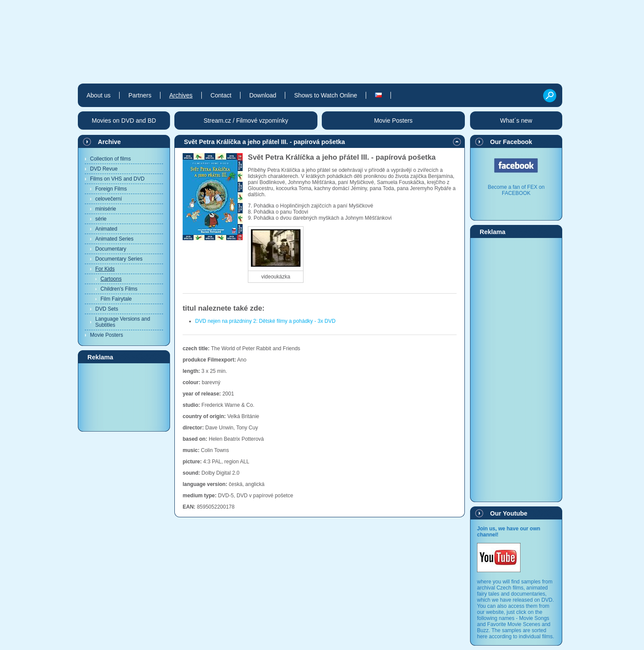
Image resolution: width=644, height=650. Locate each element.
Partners (140, 95)
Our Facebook (511, 142)
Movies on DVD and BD (124, 121)
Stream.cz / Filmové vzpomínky (246, 121)
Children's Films (119, 289)
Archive (109, 142)
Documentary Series (119, 259)
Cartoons (111, 279)
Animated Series (114, 239)
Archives (181, 95)
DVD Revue (104, 169)
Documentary (111, 249)
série (101, 219)
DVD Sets (107, 309)
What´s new (516, 121)
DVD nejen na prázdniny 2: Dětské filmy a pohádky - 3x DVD (265, 321)
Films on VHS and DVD (117, 179)
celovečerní (108, 199)
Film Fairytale (116, 299)
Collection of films (110, 159)
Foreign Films (111, 189)
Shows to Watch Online (325, 95)
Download (263, 95)
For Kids (105, 269)
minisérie (106, 209)
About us (98, 95)
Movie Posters (107, 335)
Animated (106, 229)
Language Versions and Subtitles (123, 322)
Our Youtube (509, 513)
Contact (221, 95)
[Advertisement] (124, 397)
